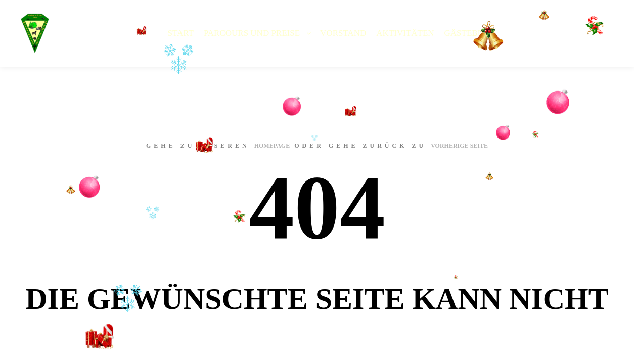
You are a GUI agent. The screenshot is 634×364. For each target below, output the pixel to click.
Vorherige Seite (459, 146)
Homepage (272, 146)
